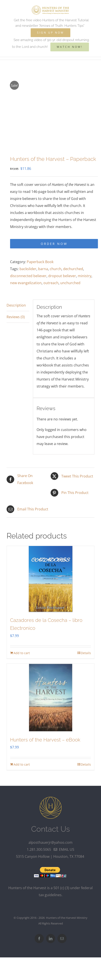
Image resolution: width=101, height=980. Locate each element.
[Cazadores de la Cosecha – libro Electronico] (50, 579)
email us (64, 849)
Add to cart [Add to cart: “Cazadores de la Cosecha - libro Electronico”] (22, 653)
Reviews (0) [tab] (16, 317)
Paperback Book (40, 262)
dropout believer (62, 276)
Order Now (54, 244)
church (56, 269)
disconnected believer (28, 276)
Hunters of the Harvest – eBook (45, 740)
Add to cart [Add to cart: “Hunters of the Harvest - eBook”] (22, 764)
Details (86, 653)
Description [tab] (16, 305)
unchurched (70, 283)
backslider (28, 269)
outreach (51, 283)
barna (43, 269)
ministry (85, 276)
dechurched (73, 269)
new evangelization (26, 283)
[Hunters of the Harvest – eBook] (50, 698)
